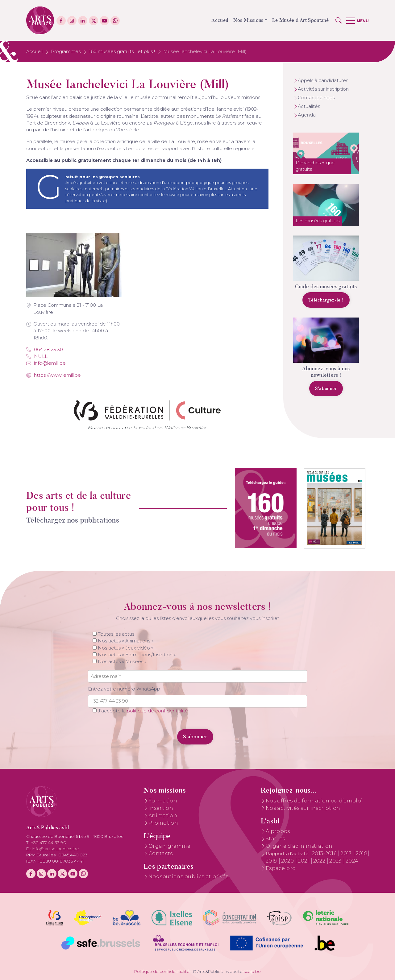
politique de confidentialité (157, 711)
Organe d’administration (299, 846)
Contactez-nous (316, 98)
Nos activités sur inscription (303, 808)
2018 (362, 853)
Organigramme (169, 846)
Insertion (161, 808)
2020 (288, 861)
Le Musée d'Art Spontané (300, 20)
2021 (304, 861)
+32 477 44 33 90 (49, 843)
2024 (352, 861)
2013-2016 (325, 853)
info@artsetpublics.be (56, 849)
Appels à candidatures (323, 80)
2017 (347, 853)
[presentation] (130, 733)
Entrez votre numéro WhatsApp (124, 689)
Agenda (307, 115)
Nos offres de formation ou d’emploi (314, 801)
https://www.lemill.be (54, 375)
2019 (272, 861)
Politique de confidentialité (162, 971)
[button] (339, 20)
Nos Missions (248, 20)
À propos (278, 831)
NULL (37, 356)
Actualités (309, 106)
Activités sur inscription (323, 89)
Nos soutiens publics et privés (188, 877)
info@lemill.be (46, 363)
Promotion (163, 823)
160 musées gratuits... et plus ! (122, 51)
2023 (336, 861)
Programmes (66, 51)
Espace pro (281, 868)
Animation (163, 816)
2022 (320, 861)
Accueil (220, 20)
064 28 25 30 (45, 350)
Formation (163, 801)
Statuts (275, 839)
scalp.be (252, 971)
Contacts (161, 853)
